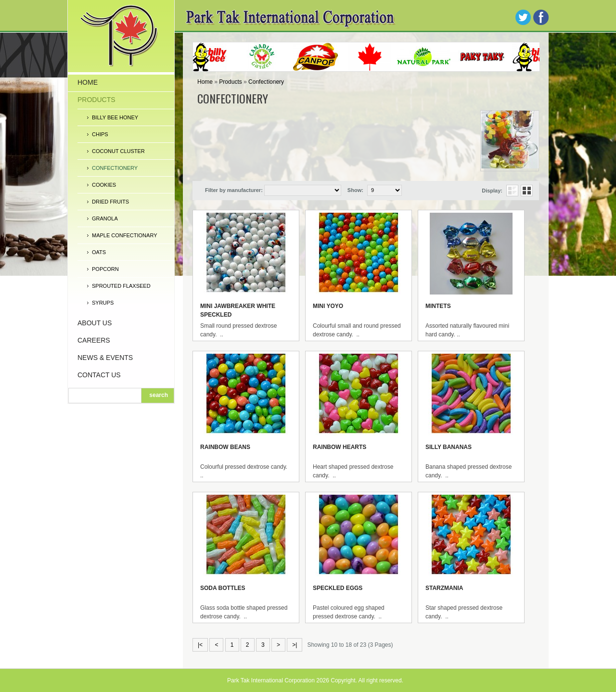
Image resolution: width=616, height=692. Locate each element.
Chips (100, 134)
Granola (105, 218)
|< (200, 645)
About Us (95, 323)
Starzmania (444, 588)
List (512, 191)
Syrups (103, 303)
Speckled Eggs (338, 588)
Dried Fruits (110, 202)
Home (88, 82)
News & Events (105, 358)
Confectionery (115, 168)
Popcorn (105, 269)
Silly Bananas (449, 447)
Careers (94, 340)
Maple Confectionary (125, 235)
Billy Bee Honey (115, 117)
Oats (99, 252)
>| (295, 645)
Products (96, 100)
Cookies (104, 185)
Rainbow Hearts (340, 447)
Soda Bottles (223, 588)
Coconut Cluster (118, 151)
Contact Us (99, 375)
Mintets (438, 306)
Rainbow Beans (225, 447)
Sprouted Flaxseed (121, 286)
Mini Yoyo (328, 306)
